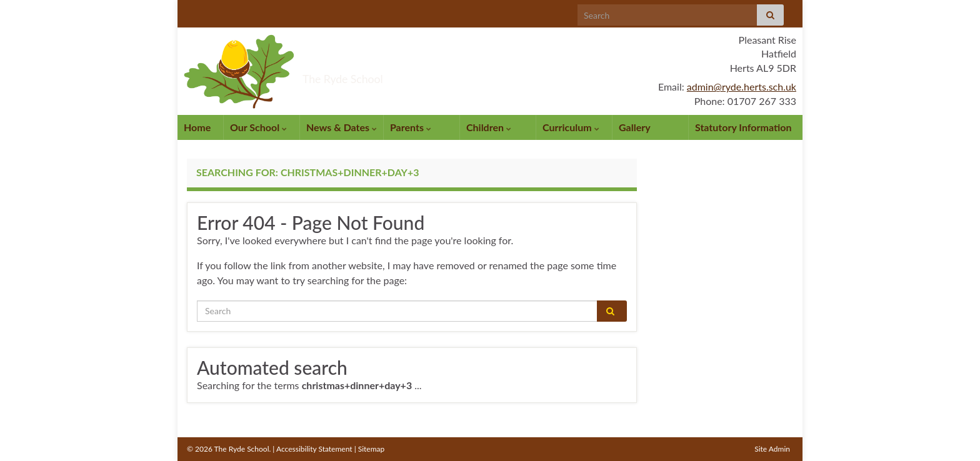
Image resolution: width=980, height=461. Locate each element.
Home (197, 127)
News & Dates (342, 127)
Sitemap (372, 449)
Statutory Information (743, 127)
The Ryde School (389, 74)
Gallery (635, 127)
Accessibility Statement (314, 449)
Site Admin (772, 449)
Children (489, 127)
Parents (411, 127)
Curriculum (571, 127)
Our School (258, 127)
